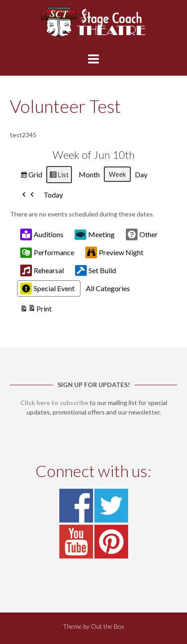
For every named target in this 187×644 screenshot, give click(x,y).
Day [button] (141, 174)
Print (36, 310)
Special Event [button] (47, 289)
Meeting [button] (95, 234)
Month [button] (89, 174)
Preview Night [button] (114, 253)
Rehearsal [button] (42, 271)
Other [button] (142, 235)
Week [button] (117, 174)
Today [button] (53, 195)
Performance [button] (47, 252)
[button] (28, 195)
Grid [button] (31, 176)
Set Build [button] (96, 271)
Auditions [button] (42, 235)
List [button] (59, 176)
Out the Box (107, 626)
